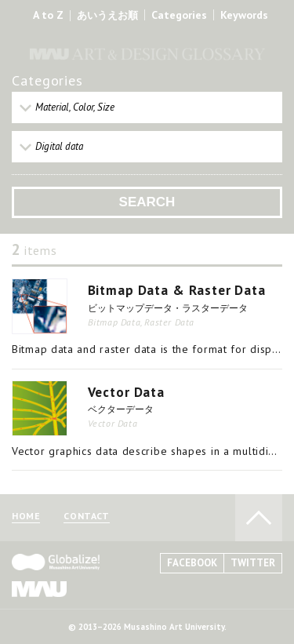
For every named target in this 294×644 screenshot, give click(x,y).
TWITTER (253, 563)
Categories (179, 15)
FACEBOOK (192, 563)
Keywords (244, 15)
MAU (39, 589)
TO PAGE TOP (259, 518)
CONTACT (86, 517)
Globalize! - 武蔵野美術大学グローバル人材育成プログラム (56, 562)
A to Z (48, 15)
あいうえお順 (107, 16)
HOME (26, 517)
